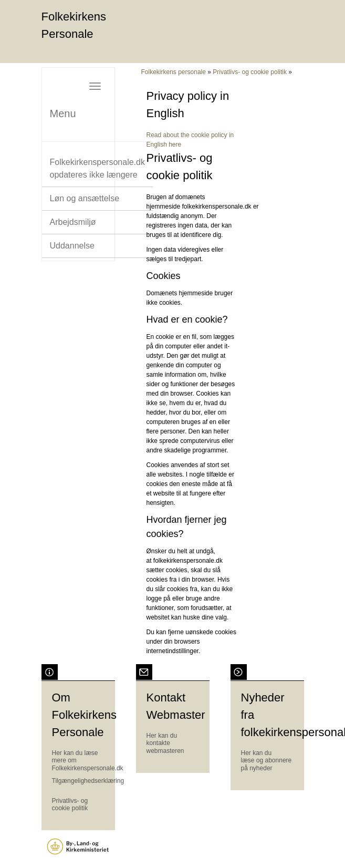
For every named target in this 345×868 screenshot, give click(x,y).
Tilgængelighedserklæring (88, 781)
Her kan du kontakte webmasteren (165, 743)
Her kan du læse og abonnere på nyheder (266, 761)
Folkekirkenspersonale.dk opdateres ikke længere (97, 168)
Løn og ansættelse (85, 198)
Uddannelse (72, 246)
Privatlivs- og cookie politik (250, 72)
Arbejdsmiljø (73, 222)
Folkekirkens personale (174, 72)
